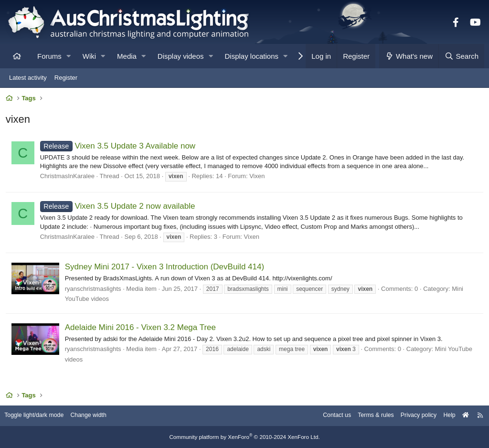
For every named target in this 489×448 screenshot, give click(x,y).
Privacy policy (411, 416)
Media (127, 56)
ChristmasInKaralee (69, 177)
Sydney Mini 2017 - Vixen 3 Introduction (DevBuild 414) (166, 268)
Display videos (181, 56)
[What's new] (409, 56)
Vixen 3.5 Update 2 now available (119, 208)
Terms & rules (367, 416)
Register (66, 78)
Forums (49, 56)
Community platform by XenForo (244, 437)
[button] (69, 56)
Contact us (326, 416)
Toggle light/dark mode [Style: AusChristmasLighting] (40, 416)
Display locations (252, 56)
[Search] (461, 56)
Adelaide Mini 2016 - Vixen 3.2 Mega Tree (142, 329)
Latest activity (28, 78)
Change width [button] (97, 416)
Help (444, 416)
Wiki (89, 56)
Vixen (258, 177)
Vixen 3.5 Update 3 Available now (119, 147)
